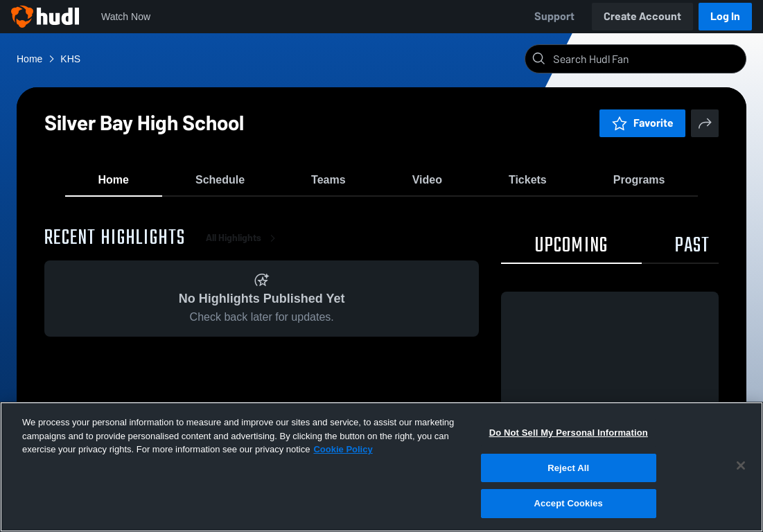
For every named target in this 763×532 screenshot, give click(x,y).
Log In (725, 16)
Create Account (642, 16)
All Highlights (243, 249)
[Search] (647, 59)
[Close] (741, 465)
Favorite (642, 123)
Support (554, 16)
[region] (381, 467)
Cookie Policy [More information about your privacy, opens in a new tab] (343, 449)
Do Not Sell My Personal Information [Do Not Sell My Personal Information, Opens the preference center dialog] (569, 433)
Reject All (568, 468)
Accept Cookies (569, 503)
